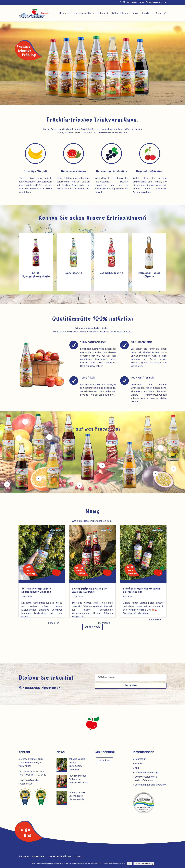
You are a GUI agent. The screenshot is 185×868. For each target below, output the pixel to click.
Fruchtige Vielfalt (35, 171)
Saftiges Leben (119, 13)
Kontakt (145, 13)
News (135, 13)
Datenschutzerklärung (146, 773)
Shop (158, 13)
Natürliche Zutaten (73, 171)
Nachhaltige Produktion (112, 171)
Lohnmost (103, 13)
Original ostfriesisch (150, 171)
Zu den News (92, 627)
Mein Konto (138, 3)
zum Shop (105, 760)
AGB (137, 768)
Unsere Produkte (83, 13)
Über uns (64, 13)
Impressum (141, 759)
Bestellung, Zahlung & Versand (150, 785)
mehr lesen (53, 623)
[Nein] (181, 864)
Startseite (24, 856)
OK (129, 863)
